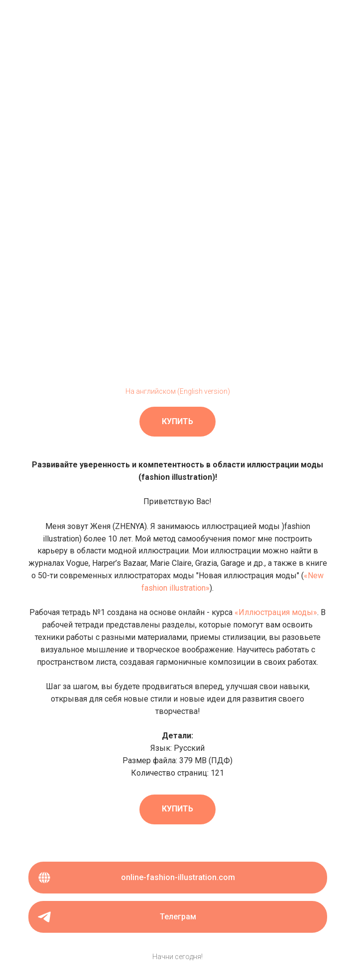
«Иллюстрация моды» (276, 612)
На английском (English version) (178, 391)
